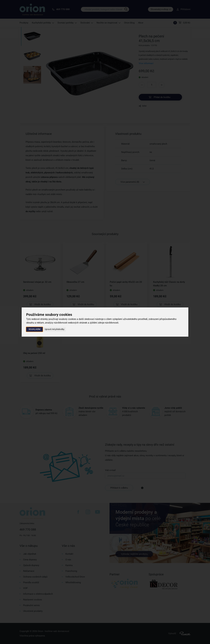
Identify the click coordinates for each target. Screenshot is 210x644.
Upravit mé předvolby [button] (55, 329)
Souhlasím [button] (34, 329)
